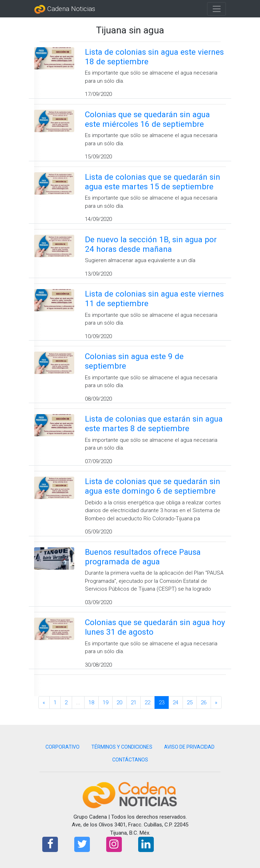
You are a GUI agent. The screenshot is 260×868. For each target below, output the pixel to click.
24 (175, 702)
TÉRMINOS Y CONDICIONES (122, 747)
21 (134, 702)
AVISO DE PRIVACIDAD (189, 747)
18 (91, 702)
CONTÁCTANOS (130, 760)
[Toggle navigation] (216, 9)
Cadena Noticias (65, 9)
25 (190, 702)
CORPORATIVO (63, 747)
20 (119, 702)
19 (105, 702)
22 (147, 702)
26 (204, 702)
